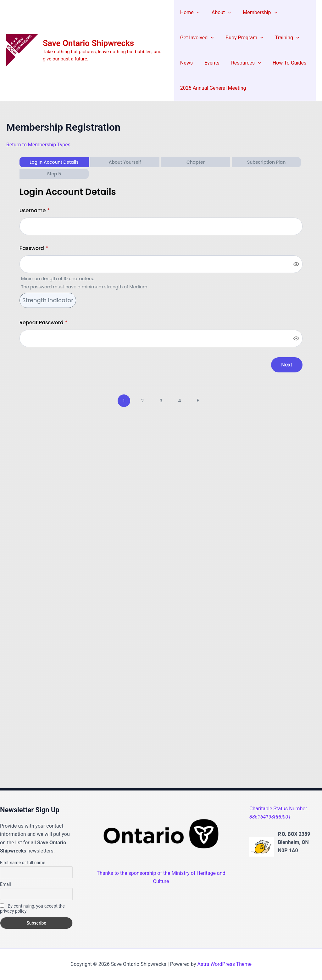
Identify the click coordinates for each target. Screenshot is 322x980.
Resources (243, 63)
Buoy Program (243, 38)
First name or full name (23, 863)
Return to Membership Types (38, 145)
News (186, 63)
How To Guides (284, 63)
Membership (257, 13)
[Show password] (296, 264)
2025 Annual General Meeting (213, 88)
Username (35, 210)
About (219, 13)
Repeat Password (44, 323)
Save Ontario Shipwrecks (88, 43)
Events (210, 63)
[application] (197, 13)
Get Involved (197, 38)
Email (6, 884)
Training (284, 38)
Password (34, 248)
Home (190, 13)
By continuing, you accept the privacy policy (32, 909)
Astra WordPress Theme (225, 964)
